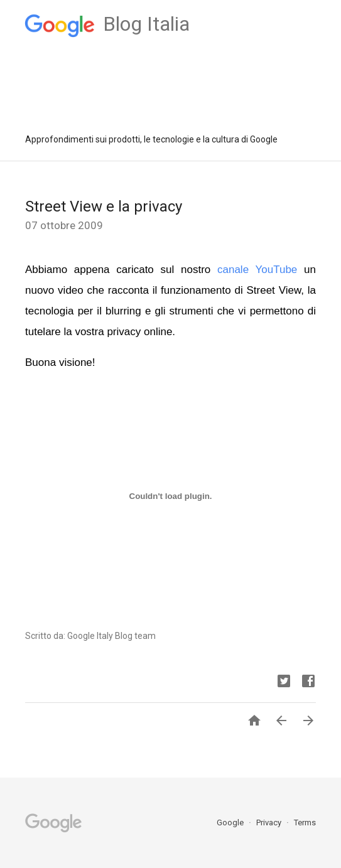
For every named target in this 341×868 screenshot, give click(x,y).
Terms (305, 822)
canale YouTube (257, 270)
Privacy (270, 822)
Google (231, 822)
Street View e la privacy (104, 206)
